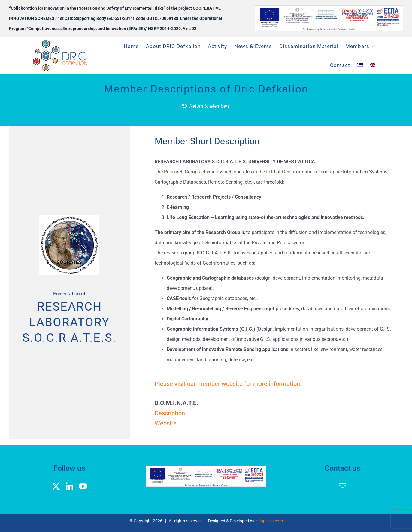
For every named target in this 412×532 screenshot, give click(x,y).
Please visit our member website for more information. (228, 384)
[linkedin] (70, 486)
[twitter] (56, 486)
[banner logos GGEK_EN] (329, 8)
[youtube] (83, 486)
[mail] (342, 486)
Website (166, 423)
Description (170, 413)
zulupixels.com (269, 521)
